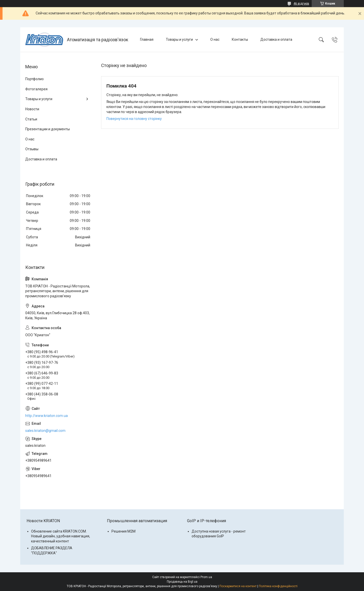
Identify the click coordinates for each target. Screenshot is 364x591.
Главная (147, 39)
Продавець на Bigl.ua (182, 582)
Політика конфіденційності (278, 586)
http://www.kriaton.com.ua (47, 416)
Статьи (31, 119)
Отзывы (32, 149)
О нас (215, 39)
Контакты (240, 39)
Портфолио (35, 79)
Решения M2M (123, 531)
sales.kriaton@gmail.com (45, 431)
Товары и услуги (179, 39)
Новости (32, 109)
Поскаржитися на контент (238, 586)
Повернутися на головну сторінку (134, 119)
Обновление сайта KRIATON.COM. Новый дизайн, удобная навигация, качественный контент (61, 536)
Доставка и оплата (276, 39)
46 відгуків (301, 4)
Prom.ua (206, 577)
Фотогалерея (36, 89)
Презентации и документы (48, 129)
